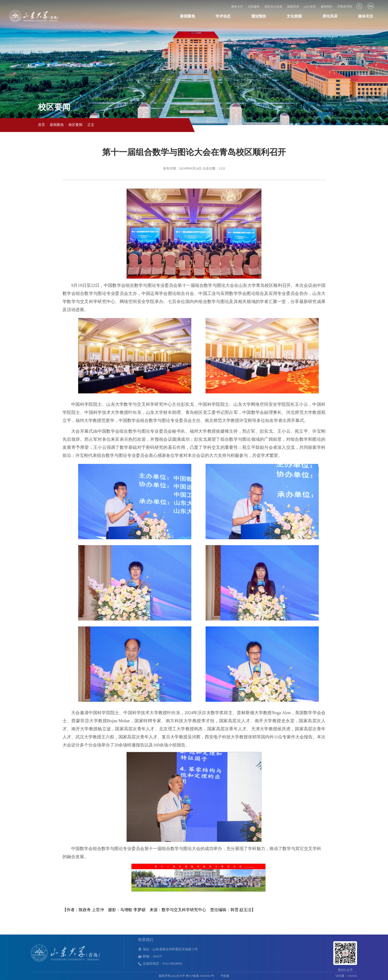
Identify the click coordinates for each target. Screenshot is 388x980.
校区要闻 (75, 125)
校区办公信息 (273, 7)
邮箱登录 (293, 7)
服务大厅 (237, 7)
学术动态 (223, 16)
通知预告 (259, 16)
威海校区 (327, 7)
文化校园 (294, 16)
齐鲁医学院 (345, 7)
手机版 (225, 976)
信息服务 (254, 7)
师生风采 (330, 16)
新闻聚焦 (188, 16)
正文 (91, 125)
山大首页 (310, 7)
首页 (41, 125)
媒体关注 (366, 16)
